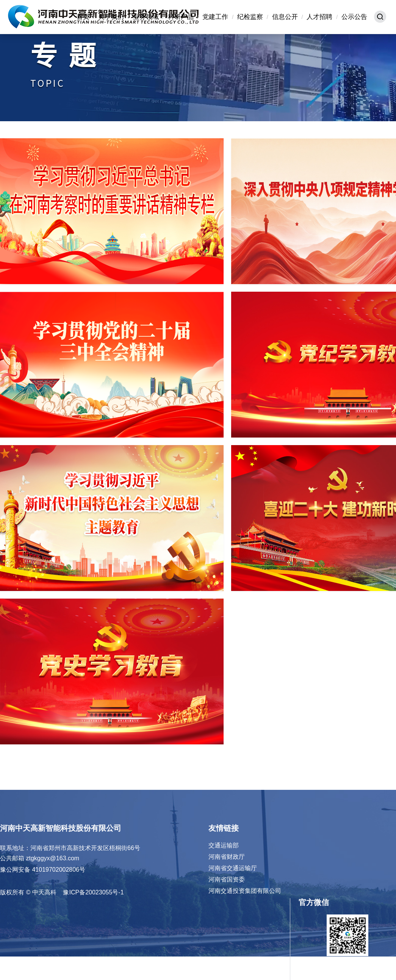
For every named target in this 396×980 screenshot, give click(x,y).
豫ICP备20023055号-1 (93, 892)
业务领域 (146, 17)
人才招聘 (319, 17)
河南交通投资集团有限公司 (245, 891)
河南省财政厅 (227, 857)
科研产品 (181, 17)
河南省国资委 (227, 879)
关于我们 (111, 17)
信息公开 (285, 17)
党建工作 (215, 17)
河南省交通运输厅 (233, 868)
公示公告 (354, 17)
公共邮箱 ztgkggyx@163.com (40, 858)
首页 (83, 17)
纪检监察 (250, 17)
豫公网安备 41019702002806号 (43, 870)
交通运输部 (224, 845)
